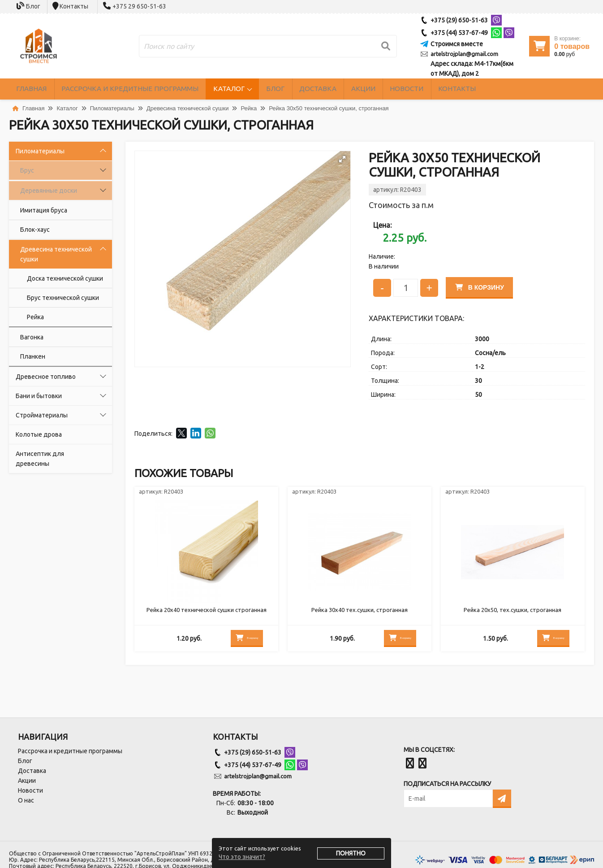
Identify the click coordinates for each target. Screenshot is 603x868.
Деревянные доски (49, 191)
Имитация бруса (44, 210)
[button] (342, 159)
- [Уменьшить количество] (382, 287)
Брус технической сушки (63, 298)
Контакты (74, 6)
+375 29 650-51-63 (139, 6)
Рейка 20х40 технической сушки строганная (206, 613)
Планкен (33, 356)
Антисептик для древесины (40, 459)
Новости (473, 89)
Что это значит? (242, 857)
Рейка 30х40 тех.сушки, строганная (360, 613)
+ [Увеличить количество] (429, 287)
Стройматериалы (42, 415)
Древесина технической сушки (56, 254)
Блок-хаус (35, 230)
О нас (26, 800)
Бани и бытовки (39, 396)
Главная (37, 89)
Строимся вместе (457, 44)
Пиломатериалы (40, 151)
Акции (420, 89)
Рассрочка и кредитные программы (147, 89)
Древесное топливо (46, 377)
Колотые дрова (39, 434)
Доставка (364, 89)
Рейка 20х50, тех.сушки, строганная (513, 613)
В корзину (482, 286)
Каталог (259, 89)
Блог (33, 6)
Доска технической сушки (65, 278)
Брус (27, 170)
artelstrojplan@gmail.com (464, 54)
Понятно (351, 853)
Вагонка (32, 337)
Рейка (35, 317)
